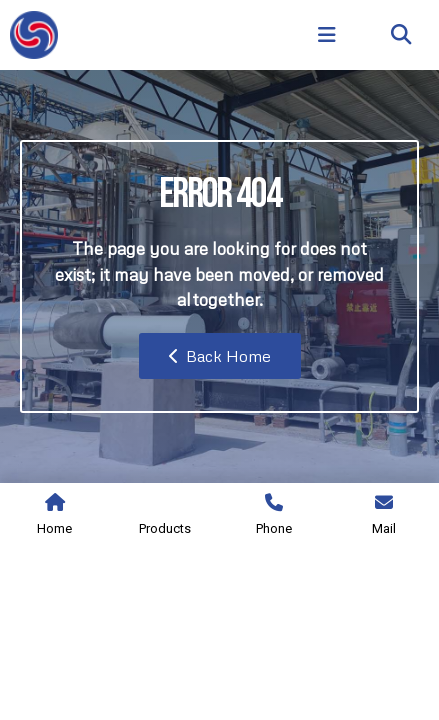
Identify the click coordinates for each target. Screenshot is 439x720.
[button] (401, 35)
